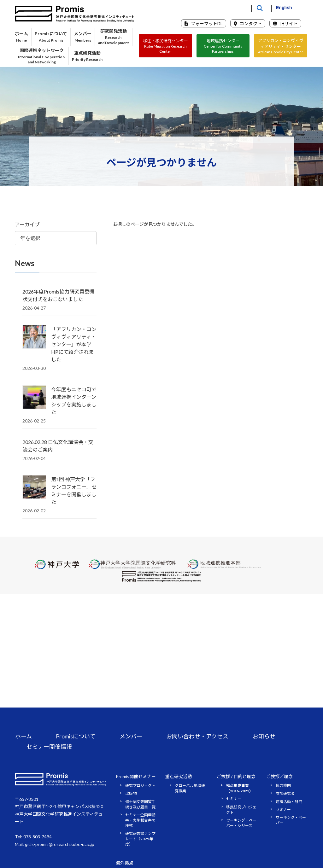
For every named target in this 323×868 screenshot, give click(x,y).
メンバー (131, 736)
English (284, 8)
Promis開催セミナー (136, 776)
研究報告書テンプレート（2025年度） (140, 839)
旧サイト (285, 23)
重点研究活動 (179, 776)
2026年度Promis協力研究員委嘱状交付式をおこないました (59, 295)
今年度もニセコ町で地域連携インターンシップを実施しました (74, 401)
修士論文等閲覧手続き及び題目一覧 (140, 804)
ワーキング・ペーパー (291, 820)
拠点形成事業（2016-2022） (240, 788)
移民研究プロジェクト (241, 810)
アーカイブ (27, 224)
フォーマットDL (204, 23)
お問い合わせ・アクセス (197, 736)
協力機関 (283, 786)
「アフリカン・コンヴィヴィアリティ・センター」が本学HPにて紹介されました (74, 344)
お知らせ (264, 736)
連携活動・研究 (289, 802)
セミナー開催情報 (49, 747)
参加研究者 (285, 793)
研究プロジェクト (140, 786)
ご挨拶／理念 (279, 776)
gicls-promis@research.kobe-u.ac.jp (60, 844)
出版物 (131, 793)
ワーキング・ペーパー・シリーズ (241, 823)
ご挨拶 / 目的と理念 (236, 776)
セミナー (234, 799)
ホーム (23, 736)
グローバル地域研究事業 (190, 788)
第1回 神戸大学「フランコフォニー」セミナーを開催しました (74, 491)
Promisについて (76, 736)
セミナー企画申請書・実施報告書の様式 (140, 820)
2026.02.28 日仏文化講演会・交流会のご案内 (58, 446)
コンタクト (248, 23)
